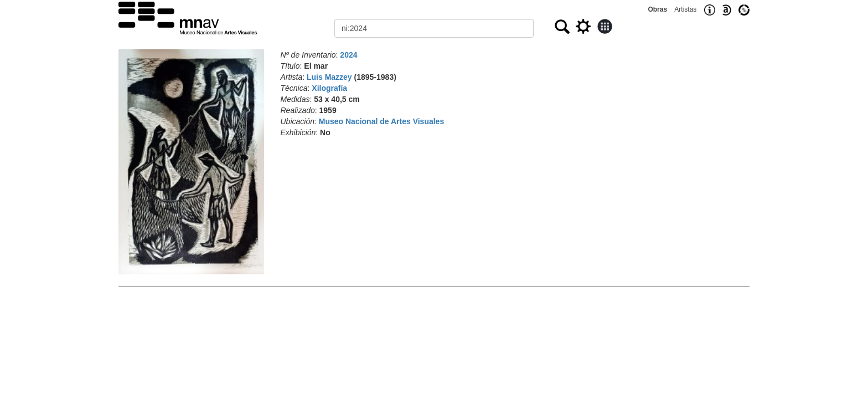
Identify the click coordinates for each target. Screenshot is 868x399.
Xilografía (329, 88)
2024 (348, 55)
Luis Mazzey (329, 77)
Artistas (685, 9)
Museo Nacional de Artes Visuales (381, 121)
